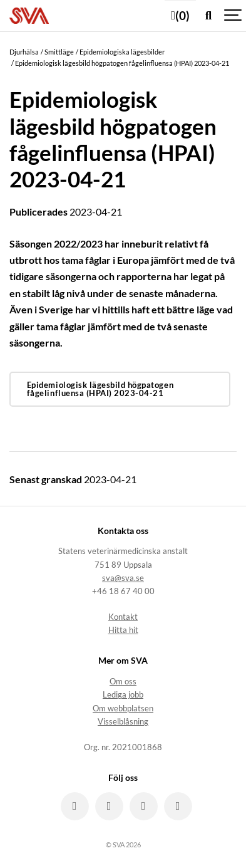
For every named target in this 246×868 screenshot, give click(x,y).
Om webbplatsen (123, 709)
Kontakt (123, 617)
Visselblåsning (123, 722)
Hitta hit (123, 630)
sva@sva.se (123, 578)
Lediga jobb (123, 695)
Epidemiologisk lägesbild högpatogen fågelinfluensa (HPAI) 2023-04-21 (100, 389)
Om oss (123, 682)
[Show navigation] (233, 16)
